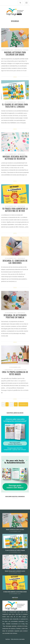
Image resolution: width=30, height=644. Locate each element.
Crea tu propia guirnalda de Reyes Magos (15, 373)
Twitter (8, 502)
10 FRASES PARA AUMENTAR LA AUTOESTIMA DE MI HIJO (15, 210)
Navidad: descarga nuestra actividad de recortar (15, 158)
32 (16, 404)
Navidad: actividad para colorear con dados (15, 53)
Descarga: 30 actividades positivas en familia (15, 316)
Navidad (26, 50)
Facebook (3, 502)
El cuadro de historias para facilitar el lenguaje (15, 105)
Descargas (18, 50)
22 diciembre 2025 (15, 531)
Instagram (13, 502)
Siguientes (23, 404)
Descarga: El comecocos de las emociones (15, 262)
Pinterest (17, 502)
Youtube (22, 502)
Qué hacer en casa (20, 370)
